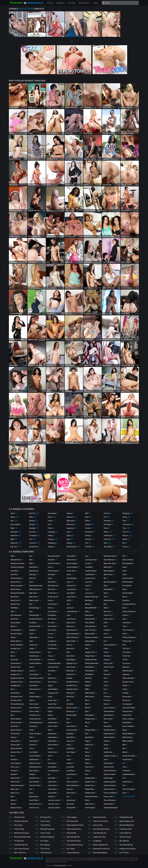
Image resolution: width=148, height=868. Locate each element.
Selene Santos (110, 789)
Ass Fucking (16, 524)
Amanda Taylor (17, 634)
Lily (69, 797)
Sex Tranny (71, 849)
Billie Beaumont (36, 589)
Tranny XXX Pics (125, 833)
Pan (106, 626)
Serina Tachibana (111, 793)
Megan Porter (91, 652)
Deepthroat (35, 547)
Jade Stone (53, 782)
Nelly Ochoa (90, 804)
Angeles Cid (17, 674)
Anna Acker (16, 693)
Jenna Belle (72, 556)
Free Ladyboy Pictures (75, 845)
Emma (51, 600)
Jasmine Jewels (55, 800)
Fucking (53, 539)
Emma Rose (53, 604)
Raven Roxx (109, 719)
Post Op (108, 513)
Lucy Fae (89, 582)
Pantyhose (90, 532)
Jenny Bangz (72, 578)
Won (125, 748)
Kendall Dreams (73, 682)
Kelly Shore (72, 674)
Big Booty (16, 543)
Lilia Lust (71, 789)
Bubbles (33, 630)
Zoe (125, 785)
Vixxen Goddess (129, 726)
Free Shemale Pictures (101, 829)
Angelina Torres (18, 682)
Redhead (109, 521)
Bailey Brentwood (18, 785)
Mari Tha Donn (92, 630)
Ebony (52, 517)
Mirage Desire (91, 719)
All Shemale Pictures (22, 833)
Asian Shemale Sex (74, 829)
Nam (88, 748)
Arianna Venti (16, 708)
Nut (106, 604)
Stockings (127, 513)
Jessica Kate (72, 589)
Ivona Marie (53, 767)
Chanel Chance (36, 682)
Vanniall (126, 693)
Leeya (70, 760)
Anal (14, 513)
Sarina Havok (109, 767)
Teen (126, 521)
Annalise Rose (16, 700)
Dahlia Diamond (36, 767)
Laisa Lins (71, 741)
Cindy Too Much (36, 734)
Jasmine (52, 797)
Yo (125, 763)
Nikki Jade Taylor (111, 563)
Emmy (51, 608)
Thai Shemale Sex (100, 833)
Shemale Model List (127, 825)
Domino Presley (55, 563)
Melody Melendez (92, 663)
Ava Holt (15, 760)
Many (88, 612)
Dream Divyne (54, 571)
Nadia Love (90, 745)
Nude (89, 517)
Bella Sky (34, 575)
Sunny (125, 597)
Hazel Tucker (53, 726)
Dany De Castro (36, 785)
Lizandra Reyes (91, 571)
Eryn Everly (52, 630)
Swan (126, 608)
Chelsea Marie (36, 697)
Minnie (88, 708)
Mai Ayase (90, 600)
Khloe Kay (71, 697)
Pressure (108, 697)
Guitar (51, 711)
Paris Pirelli (108, 637)
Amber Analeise (17, 645)
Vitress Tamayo (130, 719)
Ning (106, 586)
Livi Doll (89, 563)
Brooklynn (34, 623)
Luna (88, 589)
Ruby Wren (108, 726)
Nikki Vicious (109, 575)
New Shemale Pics (73, 837)
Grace (51, 697)
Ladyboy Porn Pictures (128, 849)
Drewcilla (52, 575)
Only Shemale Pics (21, 845)
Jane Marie (53, 789)
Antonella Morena (18, 704)
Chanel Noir (35, 686)
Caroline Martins (36, 663)
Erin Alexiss (53, 619)
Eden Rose (53, 582)
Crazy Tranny (45, 821)
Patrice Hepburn (111, 645)
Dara (32, 793)
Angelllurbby (16, 686)
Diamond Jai (34, 808)
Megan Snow (91, 656)
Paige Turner (109, 619)
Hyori (51, 756)
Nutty (107, 608)
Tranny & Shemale (60, 866)
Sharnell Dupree (110, 800)
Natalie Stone (91, 793)
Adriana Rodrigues (18, 567)
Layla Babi (71, 748)
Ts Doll (125, 660)
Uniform (127, 536)
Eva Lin (52, 637)
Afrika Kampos (17, 578)
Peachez (108, 656)
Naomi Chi (90, 767)
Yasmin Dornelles (130, 756)
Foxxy (52, 656)
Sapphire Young (111, 756)
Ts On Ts (127, 532)
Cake (32, 641)
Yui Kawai (127, 771)
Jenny (70, 575)
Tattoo (126, 517)
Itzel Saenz (53, 763)
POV (107, 517)
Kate (69, 652)
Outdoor (90, 524)
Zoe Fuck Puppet (130, 789)
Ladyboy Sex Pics (99, 837)
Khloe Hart (71, 693)
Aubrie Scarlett (17, 748)
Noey (106, 593)
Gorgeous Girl (54, 693)
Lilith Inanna (72, 793)
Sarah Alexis (109, 763)
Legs (70, 539)
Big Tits (34, 513)
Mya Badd (90, 737)
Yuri (124, 778)
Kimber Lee (72, 711)
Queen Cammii (110, 708)
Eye (50, 652)
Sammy (108, 741)
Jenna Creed (72, 560)
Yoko (125, 767)
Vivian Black (128, 723)
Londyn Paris (90, 578)
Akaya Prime (16, 582)
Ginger (51, 686)
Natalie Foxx (91, 785)
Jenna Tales (72, 571)
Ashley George (18, 723)
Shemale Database (47, 837)
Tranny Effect (45, 825)
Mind (88, 704)
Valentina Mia (128, 671)
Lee (69, 756)
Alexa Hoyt (15, 597)
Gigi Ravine (53, 678)
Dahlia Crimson (36, 763)
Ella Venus (53, 589)
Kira (69, 719)
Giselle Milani (53, 689)
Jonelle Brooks (73, 612)
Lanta (70, 745)
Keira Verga (72, 667)
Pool (88, 543)
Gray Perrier (53, 704)
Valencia (126, 667)
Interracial (72, 524)
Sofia (125, 575)
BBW (14, 539)
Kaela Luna (72, 623)
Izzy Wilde (53, 778)
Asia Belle (15, 726)
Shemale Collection (21, 821)
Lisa (88, 556)
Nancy (88, 756)
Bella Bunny (34, 571)
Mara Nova (90, 615)
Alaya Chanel (16, 589)
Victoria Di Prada (129, 708)
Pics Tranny (18, 825)
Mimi (88, 700)
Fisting (51, 536)
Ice (50, 760)
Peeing (89, 536)
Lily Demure (72, 800)
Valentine (127, 674)
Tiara (125, 626)
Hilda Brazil (53, 734)
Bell (32, 560)
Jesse (70, 582)
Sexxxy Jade (109, 797)
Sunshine (126, 600)
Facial (52, 521)
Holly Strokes (54, 745)
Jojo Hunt (71, 608)
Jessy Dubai (72, 597)
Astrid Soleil (16, 734)
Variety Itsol (128, 697)
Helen (51, 730)
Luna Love (90, 593)
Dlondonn (52, 560)
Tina (125, 645)
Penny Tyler (109, 663)
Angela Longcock (18, 671)
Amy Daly (15, 660)
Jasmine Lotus (54, 804)
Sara (107, 760)
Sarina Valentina (111, 771)
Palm (107, 623)
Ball (13, 797)
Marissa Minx (91, 641)
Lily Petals (71, 804)
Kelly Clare (72, 671)
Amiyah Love (16, 649)
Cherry (33, 700)
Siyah (125, 567)
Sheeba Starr (110, 804)
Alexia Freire (16, 604)
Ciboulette (34, 726)
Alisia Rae (15, 619)
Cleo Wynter (35, 741)
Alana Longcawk (18, 586)
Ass (14, 521)
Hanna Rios (53, 719)
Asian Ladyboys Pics (100, 845)
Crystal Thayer (36, 756)
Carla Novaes (35, 656)
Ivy (49, 774)
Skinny (108, 532)
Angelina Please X (18, 678)
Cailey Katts (35, 637)
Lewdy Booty (72, 774)
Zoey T (126, 793)
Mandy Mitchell (92, 608)
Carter (32, 667)
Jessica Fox (72, 586)
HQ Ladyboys (124, 841)
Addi (13, 556)
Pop (106, 689)
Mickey (89, 682)
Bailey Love (15, 793)
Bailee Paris (16, 782)
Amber (14, 637)
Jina (69, 604)
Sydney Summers (129, 612)
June (69, 615)
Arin (13, 715)
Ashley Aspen (17, 719)
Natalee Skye (91, 778)
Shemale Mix (71, 833)
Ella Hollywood (54, 586)
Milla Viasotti (91, 693)
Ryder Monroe (110, 734)
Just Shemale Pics (126, 845)
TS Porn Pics (45, 849)
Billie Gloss (34, 593)
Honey (51, 748)
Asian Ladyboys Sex (127, 821)
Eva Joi (52, 634)
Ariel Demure (17, 711)
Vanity (125, 689)
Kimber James (73, 708)
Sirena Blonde (128, 563)
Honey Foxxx (54, 752)
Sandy (107, 748)
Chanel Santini (36, 689)
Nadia (88, 741)
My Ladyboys (45, 845)
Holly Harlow (53, 737)
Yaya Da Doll (127, 760)
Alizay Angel (16, 623)
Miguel (89, 686)
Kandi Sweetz (73, 630)
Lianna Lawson (73, 782)
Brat (31, 612)
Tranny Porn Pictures (101, 821)
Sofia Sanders (128, 582)
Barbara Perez (17, 808)
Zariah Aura (128, 782)
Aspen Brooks (17, 730)
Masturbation (73, 547)
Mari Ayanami (91, 626)
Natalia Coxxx (91, 782)
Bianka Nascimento (37, 586)
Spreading (109, 547)
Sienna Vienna (128, 560)
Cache (33, 634)
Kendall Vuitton (73, 689)
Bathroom (16, 536)
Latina (70, 536)
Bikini (33, 517)
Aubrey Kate (16, 741)
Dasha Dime (34, 797)
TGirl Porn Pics (19, 817)
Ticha (125, 634)
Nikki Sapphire (109, 571)
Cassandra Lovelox (37, 678)
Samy (106, 745)
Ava (13, 756)
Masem (89, 645)
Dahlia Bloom (35, 760)
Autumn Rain (17, 752)
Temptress (127, 623)
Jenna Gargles (73, 563)
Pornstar (90, 547)
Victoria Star (127, 715)
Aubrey (14, 737)
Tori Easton (128, 652)
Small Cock (109, 536)
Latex (70, 532)
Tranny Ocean (45, 833)
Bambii (14, 804)
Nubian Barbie (110, 600)
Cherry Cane (34, 704)
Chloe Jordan (35, 711)
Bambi (14, 800)
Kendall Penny (73, 686)
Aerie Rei (15, 575)
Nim (106, 578)
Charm (32, 693)
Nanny (89, 760)
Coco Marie (34, 752)
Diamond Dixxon (36, 804)
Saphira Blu (109, 752)
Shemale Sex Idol (99, 817)
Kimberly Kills (72, 715)
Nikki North (109, 567)
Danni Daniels (35, 782)
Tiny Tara (127, 649)
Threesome (128, 524)
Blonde (33, 521)
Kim (69, 700)
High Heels (71, 521)
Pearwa (108, 660)
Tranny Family (19, 829)
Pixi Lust (107, 674)
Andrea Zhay (16, 667)
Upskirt (126, 539)
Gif (50, 674)
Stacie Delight (128, 593)
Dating (96, 3)
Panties (89, 528)
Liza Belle (89, 567)
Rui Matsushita (110, 730)
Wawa (126, 730)
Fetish (51, 528)
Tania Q (127, 615)
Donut (51, 567)
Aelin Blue (15, 571)
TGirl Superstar (46, 853)
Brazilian (34, 528)
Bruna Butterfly (36, 626)
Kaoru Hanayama (74, 634)
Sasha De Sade (110, 774)
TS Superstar (19, 841)
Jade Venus (53, 785)
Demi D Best (35, 800)
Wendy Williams (129, 734)
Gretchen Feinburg (55, 708)
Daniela (33, 774)
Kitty (69, 723)
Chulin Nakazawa (37, 723)
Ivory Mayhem (54, 771)
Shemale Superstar (47, 829)
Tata (125, 619)
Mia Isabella (91, 671)
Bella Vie (33, 578)
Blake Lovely (35, 600)
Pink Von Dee (109, 667)
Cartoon (33, 671)
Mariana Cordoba (93, 637)
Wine (125, 745)
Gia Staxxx (53, 671)
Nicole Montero (111, 560)
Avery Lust (16, 767)
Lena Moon (71, 771)
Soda (125, 571)
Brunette (34, 532)
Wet (125, 543)
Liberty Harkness (74, 785)
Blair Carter (34, 597)
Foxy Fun (52, 660)
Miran (88, 723)
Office (88, 521)
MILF (88, 513)
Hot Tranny (44, 841)
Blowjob (34, 524)
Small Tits (109, 539)
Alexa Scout (16, 600)
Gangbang (53, 543)
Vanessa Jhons (129, 682)
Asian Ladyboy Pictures (75, 825)
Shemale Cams (84, 3)
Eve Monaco (53, 649)
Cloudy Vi (34, 745)
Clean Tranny (98, 825)
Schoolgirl (108, 524)
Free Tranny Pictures (22, 849)
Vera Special (128, 704)
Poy (106, 693)
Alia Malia (15, 608)
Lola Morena (91, 575)
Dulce (51, 578)
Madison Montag (92, 597)
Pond (107, 682)
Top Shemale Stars (74, 841)
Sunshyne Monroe (130, 604)
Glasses (70, 513)
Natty (88, 800)
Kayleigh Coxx (73, 663)
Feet (51, 524)
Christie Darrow (35, 719)
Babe (14, 528)
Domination (53, 513)
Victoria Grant (128, 711)
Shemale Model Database (24, 837)
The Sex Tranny (125, 837)
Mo (87, 726)
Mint (88, 711)
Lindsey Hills (72, 808)
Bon (32, 604)
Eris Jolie (52, 623)
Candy (33, 649)
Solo (107, 543)
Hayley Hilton (54, 723)
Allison (14, 626)
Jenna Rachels (73, 567)
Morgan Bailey (92, 730)
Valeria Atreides (129, 678)
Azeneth (15, 771)
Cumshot (35, 543)
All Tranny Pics (46, 817)
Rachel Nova (109, 715)
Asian (15, 517)
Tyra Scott (127, 663)
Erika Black (53, 615)
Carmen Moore (36, 660)
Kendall (70, 678)
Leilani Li (71, 763)
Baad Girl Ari (16, 778)
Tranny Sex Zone (126, 829)
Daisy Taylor (35, 771)
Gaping (52, 547)
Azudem (14, 774)
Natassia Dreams (93, 797)
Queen (107, 704)
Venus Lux (127, 700)
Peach (107, 652)
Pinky (107, 671)
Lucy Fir (88, 586)
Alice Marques (16, 615)
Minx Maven (90, 715)
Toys (126, 528)
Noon (107, 597)
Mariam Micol (91, 634)
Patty (107, 649)
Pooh (107, 686)
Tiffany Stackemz (130, 637)
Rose (107, 723)
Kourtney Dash (73, 730)
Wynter (126, 752)
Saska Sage (109, 778)
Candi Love (34, 645)
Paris (107, 634)
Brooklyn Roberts (37, 619)
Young (126, 547)
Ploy (106, 678)
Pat (106, 641)
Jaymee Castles (54, 808)
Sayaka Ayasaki (110, 782)
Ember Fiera (53, 593)
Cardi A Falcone (36, 652)
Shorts (107, 528)
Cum (33, 539)
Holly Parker (53, 741)
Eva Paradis (53, 645)
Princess (108, 700)
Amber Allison (16, 641)
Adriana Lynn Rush (18, 563)
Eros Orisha (53, 626)
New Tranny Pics (20, 853)
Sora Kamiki (127, 586)
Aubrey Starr (16, 745)
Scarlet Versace (110, 785)
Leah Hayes (72, 752)
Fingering (53, 532)
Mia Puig (89, 678)
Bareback (16, 532)
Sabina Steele (110, 737)
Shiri (125, 556)
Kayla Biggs (72, 660)
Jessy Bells (71, 593)
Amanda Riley (17, 630)
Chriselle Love (35, 715)
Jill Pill (70, 600)
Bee (32, 556)
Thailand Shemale (126, 817)
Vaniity (126, 686)
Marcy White (90, 623)
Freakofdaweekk (55, 663)
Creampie (34, 536)
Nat (87, 774)
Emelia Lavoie (54, 597)
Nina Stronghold (111, 582)
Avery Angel (16, 763)
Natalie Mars (91, 789)
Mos (88, 734)
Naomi (89, 763)
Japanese (72, 528)
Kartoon (70, 645)
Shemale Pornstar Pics (101, 849)
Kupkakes (71, 734)
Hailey (51, 715)
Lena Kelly (71, 767)
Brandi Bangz (35, 608)
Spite (125, 589)
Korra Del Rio (72, 726)
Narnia (88, 771)
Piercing (90, 539)
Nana (88, 752)
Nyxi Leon (108, 612)
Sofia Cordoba (128, 578)
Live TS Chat (124, 853)
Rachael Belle (110, 711)
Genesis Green (54, 667)
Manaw (89, 604)
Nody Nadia (109, 589)
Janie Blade (53, 793)
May (88, 649)
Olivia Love (109, 615)
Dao (32, 789)
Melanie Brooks (92, 660)
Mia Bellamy (91, 667)
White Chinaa (128, 737)
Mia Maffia (90, 674)
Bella (32, 563)
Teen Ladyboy (72, 817)
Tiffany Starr (129, 641)
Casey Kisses (35, 674)
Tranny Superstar (73, 853)
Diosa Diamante (54, 556)
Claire (32, 737)
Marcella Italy (91, 619)
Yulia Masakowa (129, 774)
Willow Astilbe (128, 741)
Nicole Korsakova (111, 556)
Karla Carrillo (73, 641)
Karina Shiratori (73, 637)
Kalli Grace (71, 626)
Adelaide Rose (17, 560)
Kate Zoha (71, 656)
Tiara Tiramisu (129, 630)
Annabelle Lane (17, 697)
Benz (32, 582)
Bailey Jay (16, 789)
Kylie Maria (72, 737)
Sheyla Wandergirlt (111, 808)
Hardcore (72, 517)
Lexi (69, 778)
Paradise (108, 630)
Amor (14, 652)
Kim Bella (70, 704)
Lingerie (71, 543)
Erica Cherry (53, 612)
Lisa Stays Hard (92, 560)
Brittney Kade (35, 615)
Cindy (32, 730)
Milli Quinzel (90, 697)
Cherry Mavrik (35, 708)
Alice (14, 612)
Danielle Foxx (35, 778)
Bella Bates (34, 567)
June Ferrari (72, 619)
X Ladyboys (97, 841)
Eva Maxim (53, 641)
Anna (14, 689)
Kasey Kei (71, 649)
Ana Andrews (17, 663)
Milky (88, 689)
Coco (32, 748)
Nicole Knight (90, 808)
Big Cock (16, 547)
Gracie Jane (53, 700)
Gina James (53, 682)
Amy (13, 656)
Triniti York (127, 656)
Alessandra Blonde (19, 593)
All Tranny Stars (72, 821)
